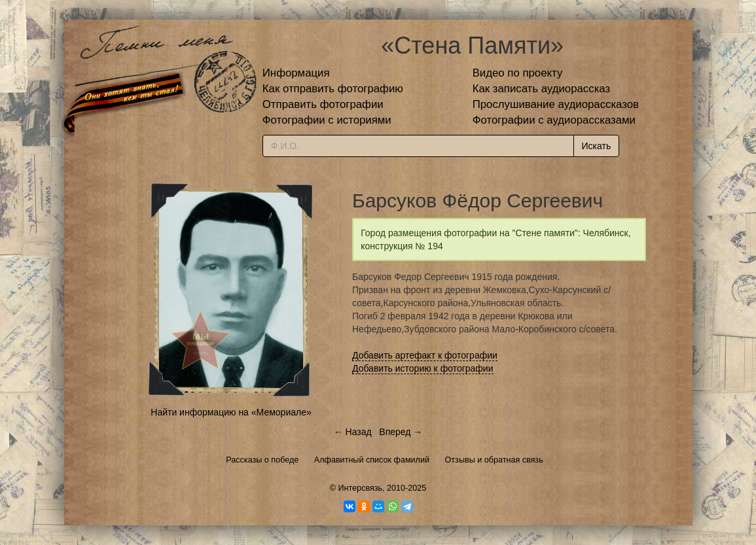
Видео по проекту (518, 73)
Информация (296, 73)
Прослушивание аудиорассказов (556, 104)
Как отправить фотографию (333, 89)
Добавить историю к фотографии (423, 368)
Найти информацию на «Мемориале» (231, 412)
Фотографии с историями (327, 120)
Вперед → (401, 432)
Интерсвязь (360, 488)
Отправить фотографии (323, 104)
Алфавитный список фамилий (372, 460)
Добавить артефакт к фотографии (425, 355)
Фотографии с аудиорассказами (554, 120)
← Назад (353, 432)
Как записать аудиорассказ (542, 89)
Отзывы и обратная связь (494, 460)
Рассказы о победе (262, 460)
